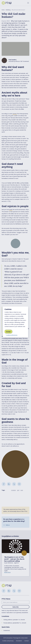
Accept (8, 332)
